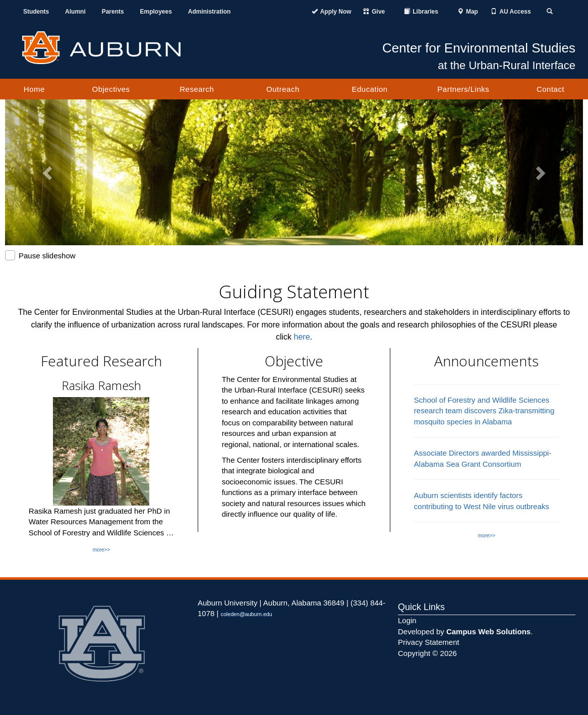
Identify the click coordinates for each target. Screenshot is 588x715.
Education (369, 89)
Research (197, 89)
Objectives (111, 89)
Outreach (283, 89)
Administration (210, 12)
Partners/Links (463, 89)
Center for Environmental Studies (479, 48)
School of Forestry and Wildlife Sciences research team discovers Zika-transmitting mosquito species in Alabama (484, 411)
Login (407, 620)
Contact (550, 89)
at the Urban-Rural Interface (507, 65)
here (302, 337)
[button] (48, 172)
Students (36, 12)
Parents (113, 12)
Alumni (75, 12)
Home (34, 89)
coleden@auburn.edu (247, 614)
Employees (156, 12)
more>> (101, 550)
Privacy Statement (429, 642)
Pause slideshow (40, 255)
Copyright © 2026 (427, 653)
